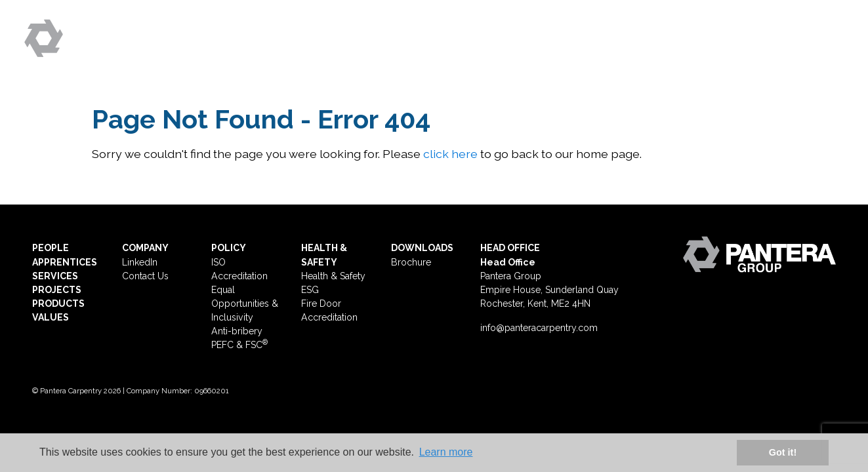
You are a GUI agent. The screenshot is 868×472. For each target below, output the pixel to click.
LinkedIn (140, 262)
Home (321, 50)
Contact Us (145, 276)
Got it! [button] (783, 452)
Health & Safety (333, 276)
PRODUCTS (58, 304)
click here (450, 154)
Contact (809, 50)
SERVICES (55, 276)
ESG (752, 50)
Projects (629, 50)
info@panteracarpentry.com (539, 328)
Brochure (411, 262)
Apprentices (460, 50)
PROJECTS (57, 290)
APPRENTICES (65, 262)
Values (701, 50)
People (378, 50)
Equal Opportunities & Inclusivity (245, 304)
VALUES (51, 317)
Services (549, 50)
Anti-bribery (237, 331)
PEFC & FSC (239, 345)
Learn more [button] (446, 452)
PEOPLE (51, 248)
